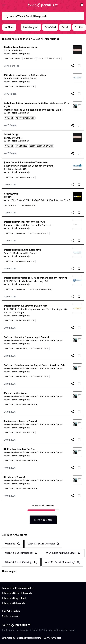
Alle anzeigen (9, 571)
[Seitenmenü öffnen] (4, 5)
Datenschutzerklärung (29, 638)
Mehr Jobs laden (43, 520)
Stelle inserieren (11, 616)
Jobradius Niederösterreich (17, 593)
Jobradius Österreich (14, 603)
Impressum (9, 638)
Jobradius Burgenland (14, 598)
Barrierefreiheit (52, 638)
